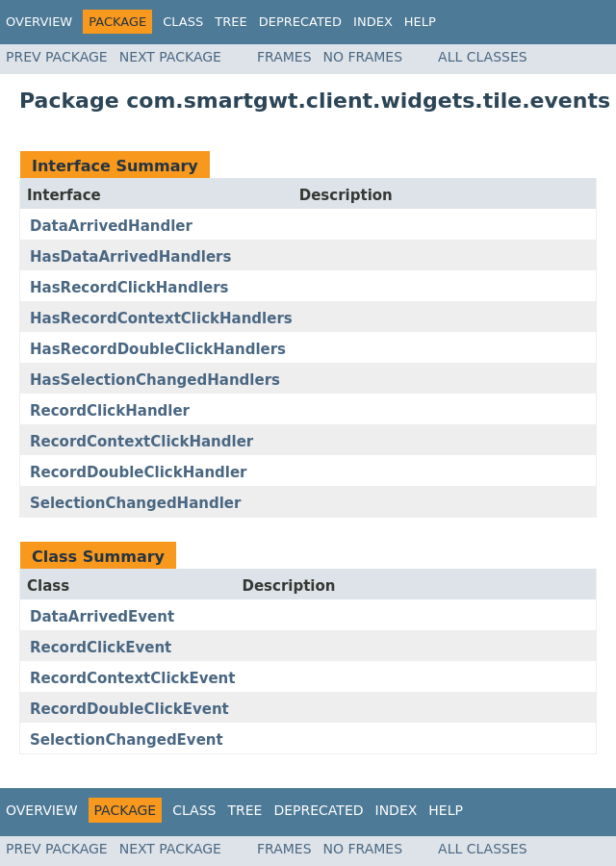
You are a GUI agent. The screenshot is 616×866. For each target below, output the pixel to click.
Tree (231, 22)
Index (373, 22)
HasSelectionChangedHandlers (155, 380)
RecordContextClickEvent (132, 678)
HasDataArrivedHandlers (130, 257)
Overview (39, 22)
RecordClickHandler (110, 411)
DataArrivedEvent (102, 617)
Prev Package (57, 57)
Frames (284, 57)
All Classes (483, 57)
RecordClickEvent (101, 648)
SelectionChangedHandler (135, 503)
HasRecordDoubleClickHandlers (158, 349)
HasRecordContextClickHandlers (161, 318)
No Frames (363, 57)
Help (420, 22)
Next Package (170, 57)
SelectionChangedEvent (127, 740)
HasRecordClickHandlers (129, 288)
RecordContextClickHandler (141, 442)
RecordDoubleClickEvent (129, 709)
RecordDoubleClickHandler (139, 472)
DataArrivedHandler (111, 226)
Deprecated (300, 22)
